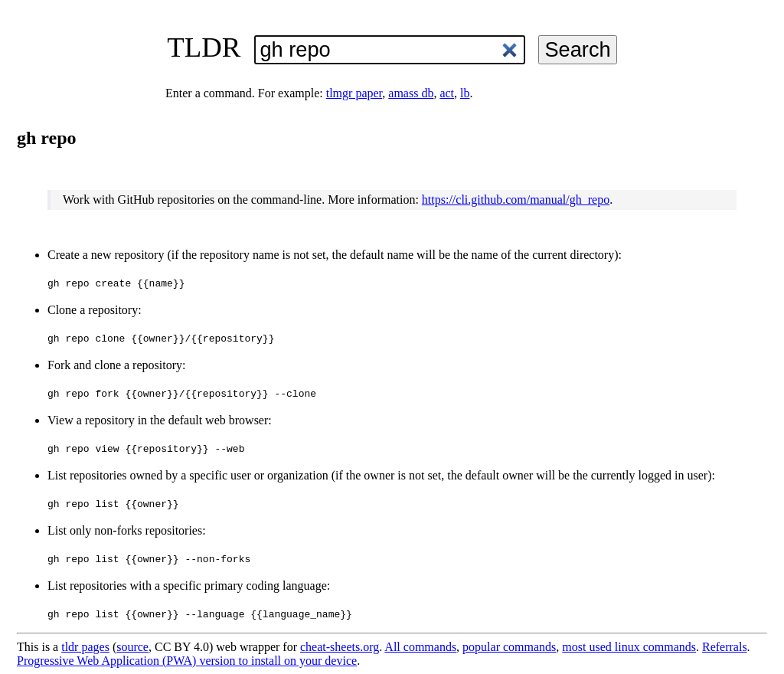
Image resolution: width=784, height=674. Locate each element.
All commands (420, 647)
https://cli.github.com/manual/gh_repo (516, 200)
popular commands (509, 647)
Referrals (725, 647)
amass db (411, 93)
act (447, 93)
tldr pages (85, 647)
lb (465, 93)
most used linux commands (629, 647)
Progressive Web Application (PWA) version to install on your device (187, 661)
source (132, 647)
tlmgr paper (354, 93)
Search (577, 49)
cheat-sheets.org (340, 647)
